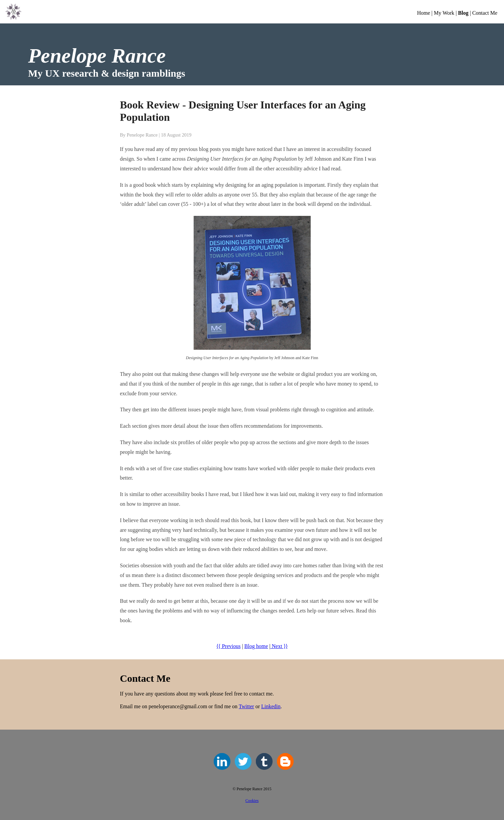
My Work (444, 13)
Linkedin (271, 706)
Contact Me (485, 13)
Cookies (252, 801)
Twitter (246, 706)
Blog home (256, 646)
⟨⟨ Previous (228, 646)
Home (424, 13)
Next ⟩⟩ (279, 646)
